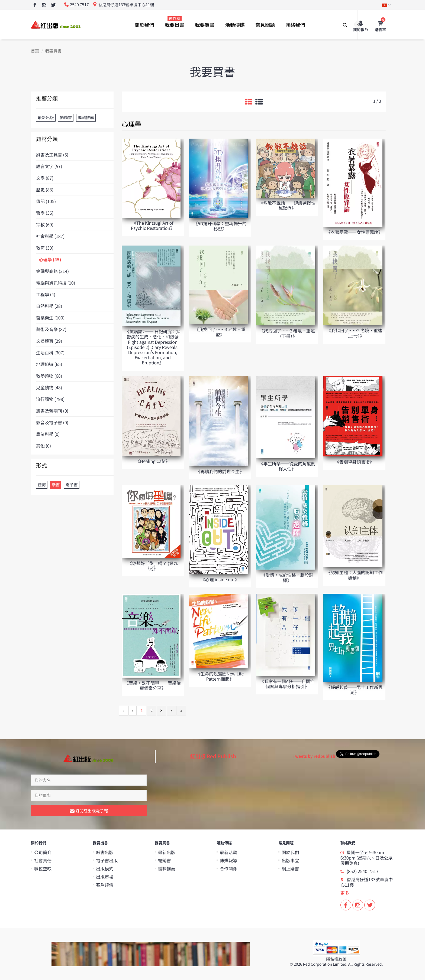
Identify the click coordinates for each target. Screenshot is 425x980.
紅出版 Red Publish (213, 756)
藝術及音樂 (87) (51, 329)
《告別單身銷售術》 (355, 462)
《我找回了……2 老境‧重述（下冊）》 (287, 333)
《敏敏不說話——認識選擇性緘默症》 (287, 205)
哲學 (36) (45, 213)
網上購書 (290, 868)
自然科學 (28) (49, 306)
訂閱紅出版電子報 (89, 811)
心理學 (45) (50, 259)
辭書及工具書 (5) (52, 155)
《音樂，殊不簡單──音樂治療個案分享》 (153, 685)
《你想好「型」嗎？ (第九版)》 (153, 566)
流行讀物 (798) (50, 399)
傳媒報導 (228, 860)
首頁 (35, 51)
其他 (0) (44, 446)
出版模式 (105, 868)
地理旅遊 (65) (49, 364)
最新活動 (228, 852)
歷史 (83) (45, 190)
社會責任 (43, 860)
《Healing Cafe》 (153, 461)
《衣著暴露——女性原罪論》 (355, 232)
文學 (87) (45, 178)
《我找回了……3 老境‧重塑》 (220, 332)
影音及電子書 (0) (52, 422)
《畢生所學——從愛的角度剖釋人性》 (287, 466)
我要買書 (205, 25)
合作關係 (228, 868)
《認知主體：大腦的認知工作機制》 (355, 575)
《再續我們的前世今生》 (220, 471)
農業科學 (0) (48, 434)
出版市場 (105, 877)
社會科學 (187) (50, 236)
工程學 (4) (46, 294)
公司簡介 (43, 852)
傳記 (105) (46, 201)
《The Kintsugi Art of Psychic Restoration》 (153, 225)
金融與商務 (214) (52, 271)
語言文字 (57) (49, 166)
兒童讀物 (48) (49, 387)
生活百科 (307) (50, 352)
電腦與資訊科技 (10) (56, 283)
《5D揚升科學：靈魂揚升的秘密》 (220, 226)
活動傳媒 (235, 25)
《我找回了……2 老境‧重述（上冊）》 (355, 333)
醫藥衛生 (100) (50, 318)
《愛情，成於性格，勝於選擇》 (287, 577)
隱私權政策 (336, 959)
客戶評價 (105, 885)
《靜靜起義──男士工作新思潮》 (355, 690)
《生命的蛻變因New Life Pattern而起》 (220, 676)
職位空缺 (43, 868)
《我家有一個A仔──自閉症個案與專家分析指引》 (287, 684)
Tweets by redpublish (314, 756)
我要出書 (175, 22)
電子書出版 (107, 860)
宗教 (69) (45, 224)
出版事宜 (290, 860)
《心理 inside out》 (220, 579)
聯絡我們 (295, 25)
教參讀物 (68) (49, 376)
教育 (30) (45, 248)
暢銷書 (165, 860)
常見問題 (265, 25)
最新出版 (167, 852)
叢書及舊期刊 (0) (52, 411)
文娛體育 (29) (49, 341)
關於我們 (144, 25)
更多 (345, 893)
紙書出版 (105, 852)
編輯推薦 (167, 868)
